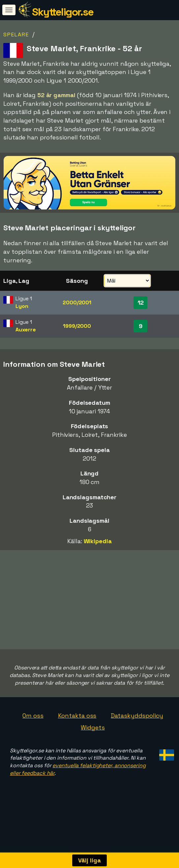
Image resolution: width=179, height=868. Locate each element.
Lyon (22, 306)
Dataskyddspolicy (137, 747)
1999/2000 (77, 326)
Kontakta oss (77, 747)
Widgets (93, 759)
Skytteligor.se (63, 12)
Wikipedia (98, 541)
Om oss (33, 747)
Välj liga (89, 860)
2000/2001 (77, 302)
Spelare (16, 35)
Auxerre (26, 330)
